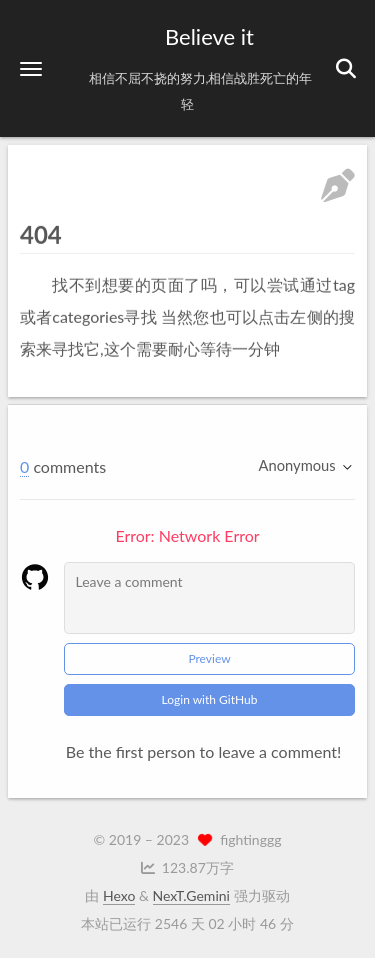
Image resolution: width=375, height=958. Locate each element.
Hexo (119, 895)
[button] (31, 68)
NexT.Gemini (191, 895)
